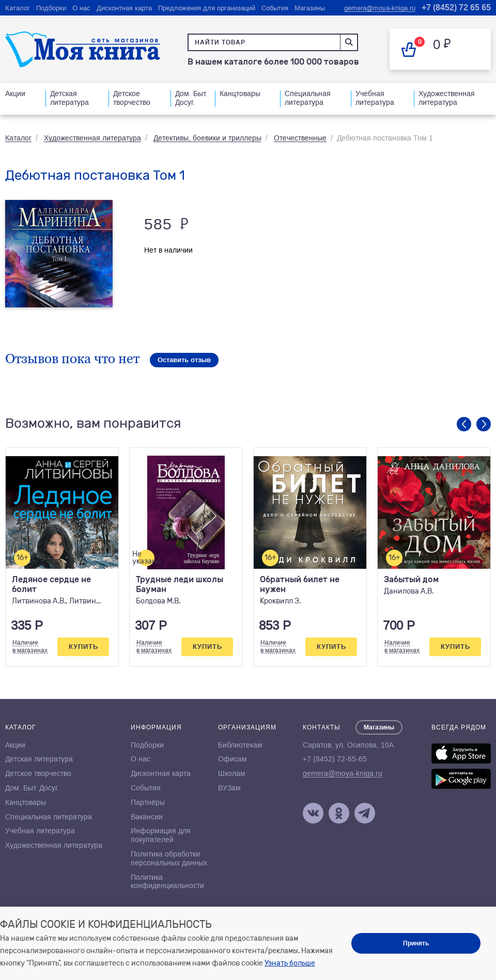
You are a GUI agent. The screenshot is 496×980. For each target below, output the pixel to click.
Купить (83, 647)
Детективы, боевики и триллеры (207, 138)
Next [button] (484, 424)
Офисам (233, 759)
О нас (81, 8)
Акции (15, 94)
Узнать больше (290, 963)
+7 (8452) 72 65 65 (456, 7)
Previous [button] (464, 424)
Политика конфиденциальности (167, 882)
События (275, 8)
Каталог (18, 8)
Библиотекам (240, 745)
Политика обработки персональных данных (169, 858)
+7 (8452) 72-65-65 (335, 759)
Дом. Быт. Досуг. (191, 98)
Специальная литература (308, 98)
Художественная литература (447, 98)
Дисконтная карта (124, 8)
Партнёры (148, 802)
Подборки (51, 8)
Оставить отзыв (184, 360)
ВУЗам (229, 788)
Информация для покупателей (161, 835)
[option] (62, 557)
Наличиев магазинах (30, 646)
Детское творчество (132, 98)
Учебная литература (375, 98)
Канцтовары (240, 94)
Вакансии (147, 817)
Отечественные (300, 138)
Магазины (310, 8)
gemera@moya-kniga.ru (380, 8)
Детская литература (69, 98)
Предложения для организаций (207, 8)
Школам (232, 773)
